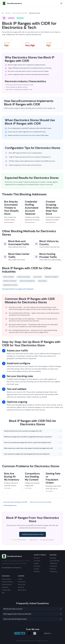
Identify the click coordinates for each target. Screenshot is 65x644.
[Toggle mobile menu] (61, 3)
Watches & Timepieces (51, 277)
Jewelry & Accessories (24, 277)
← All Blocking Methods (9, 505)
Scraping (36, 569)
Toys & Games (42, 281)
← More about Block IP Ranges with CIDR (15, 502)
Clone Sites (37, 561)
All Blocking (53, 558)
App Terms (21, 587)
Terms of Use (22, 584)
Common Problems (7, 582)
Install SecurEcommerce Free (33, 534)
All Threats (37, 558)
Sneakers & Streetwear (10, 281)
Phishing (36, 563)
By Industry (5, 587)
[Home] (3, 13)
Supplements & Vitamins (10, 285)
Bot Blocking (53, 566)
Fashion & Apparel (8, 277)
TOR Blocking (53, 572)
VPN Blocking (53, 563)
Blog (3, 593)
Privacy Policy (22, 582)
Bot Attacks (37, 566)
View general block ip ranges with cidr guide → (19, 289)
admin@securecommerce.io (13, 568)
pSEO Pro (48, 633)
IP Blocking (53, 569)
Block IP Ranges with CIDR (20, 13)
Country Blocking (55, 561)
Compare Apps (6, 590)
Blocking (8, 13)
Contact (20, 579)
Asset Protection (7, 584)
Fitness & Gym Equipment (27, 281)
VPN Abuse (37, 572)
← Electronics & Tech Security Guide (40, 502)
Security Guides (6, 579)
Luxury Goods (37, 277)
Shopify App (22, 590)
